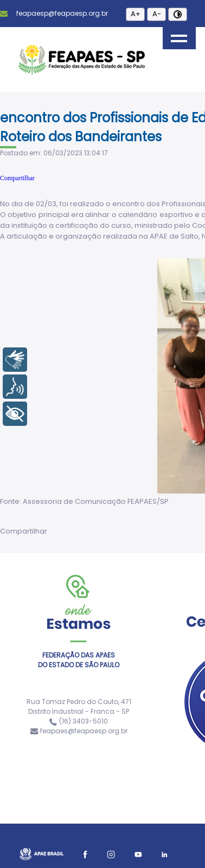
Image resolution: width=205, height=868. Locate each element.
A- (157, 14)
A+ (136, 14)
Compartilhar (17, 178)
